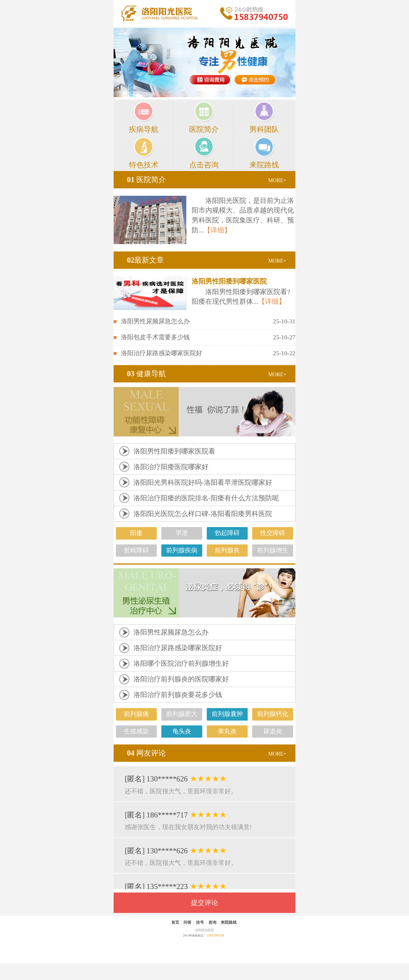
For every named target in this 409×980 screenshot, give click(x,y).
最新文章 (145, 260)
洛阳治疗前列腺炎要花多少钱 (178, 695)
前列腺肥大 (182, 714)
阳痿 (136, 533)
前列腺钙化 (273, 714)
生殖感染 (136, 731)
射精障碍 (136, 550)
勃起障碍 (227, 533)
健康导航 (146, 374)
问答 (187, 922)
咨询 (212, 922)
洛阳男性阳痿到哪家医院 (229, 281)
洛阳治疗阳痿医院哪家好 (171, 467)
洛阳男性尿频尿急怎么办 (155, 321)
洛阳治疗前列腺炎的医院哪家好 (181, 679)
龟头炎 (182, 731)
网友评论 (146, 753)
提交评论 (204, 903)
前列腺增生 (273, 550)
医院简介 (146, 180)
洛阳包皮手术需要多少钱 (155, 337)
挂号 (200, 922)
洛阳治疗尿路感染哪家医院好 (162, 353)
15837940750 (215, 936)
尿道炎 (273, 731)
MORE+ (277, 180)
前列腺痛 (136, 714)
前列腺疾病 (182, 550)
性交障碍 (273, 533)
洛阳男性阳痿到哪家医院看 (174, 451)
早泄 (182, 533)
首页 (175, 922)
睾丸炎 (227, 731)
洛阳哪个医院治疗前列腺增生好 (181, 663)
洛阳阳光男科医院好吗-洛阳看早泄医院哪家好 (203, 482)
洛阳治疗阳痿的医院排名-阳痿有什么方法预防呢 (206, 498)
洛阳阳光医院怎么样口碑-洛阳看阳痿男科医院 (203, 514)
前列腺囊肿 (227, 714)
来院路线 (229, 922)
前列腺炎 (227, 550)
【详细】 (217, 230)
